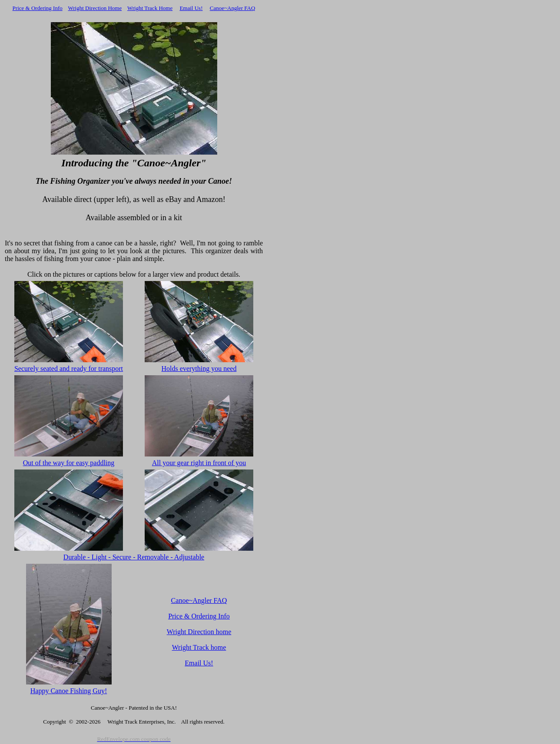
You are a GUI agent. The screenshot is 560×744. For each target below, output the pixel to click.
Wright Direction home (199, 632)
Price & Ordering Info (38, 8)
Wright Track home (199, 647)
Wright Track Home (150, 8)
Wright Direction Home (95, 8)
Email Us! (191, 8)
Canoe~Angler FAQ (233, 8)
